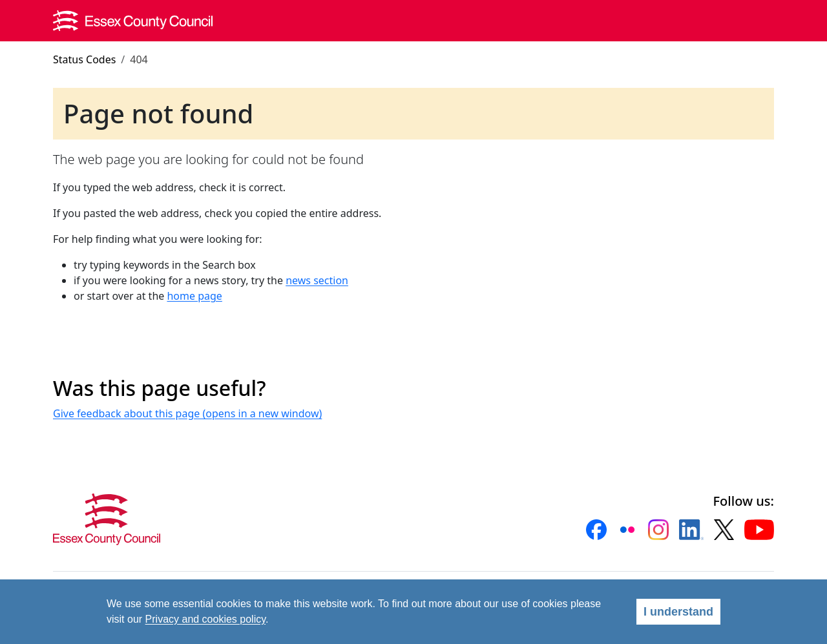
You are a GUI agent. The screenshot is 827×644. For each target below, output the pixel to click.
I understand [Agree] (678, 612)
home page (194, 296)
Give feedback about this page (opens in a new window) (187, 413)
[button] (596, 530)
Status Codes (84, 59)
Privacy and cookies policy (205, 619)
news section (317, 280)
